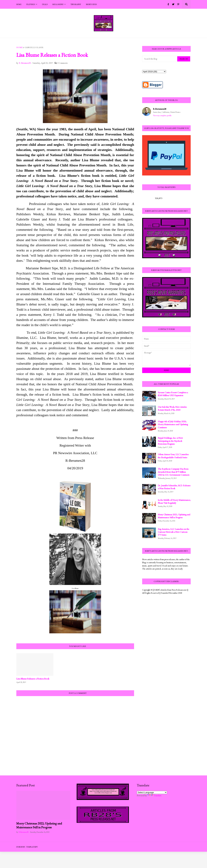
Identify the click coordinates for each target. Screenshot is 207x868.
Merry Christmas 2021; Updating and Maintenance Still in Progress (174, 516)
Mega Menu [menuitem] (58, 4)
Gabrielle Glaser (34, 47)
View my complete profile (162, 115)
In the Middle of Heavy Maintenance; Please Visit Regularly (174, 501)
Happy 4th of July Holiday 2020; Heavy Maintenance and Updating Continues (173, 424)
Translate (154, 795)
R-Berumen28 (160, 109)
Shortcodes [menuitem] (91, 4)
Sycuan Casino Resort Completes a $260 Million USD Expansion (173, 394)
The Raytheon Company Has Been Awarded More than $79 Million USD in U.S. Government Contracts (174, 472)
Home (19, 47)
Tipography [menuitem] (76, 4)
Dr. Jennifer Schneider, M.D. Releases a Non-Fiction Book (174, 487)
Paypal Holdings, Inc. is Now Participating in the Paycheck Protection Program (170, 441)
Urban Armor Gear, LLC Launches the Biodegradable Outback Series (173, 456)
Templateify (32, 847)
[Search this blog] (160, 59)
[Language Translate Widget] (152, 792)
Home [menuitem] (19, 4)
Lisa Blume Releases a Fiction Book (33, 679)
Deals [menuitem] (45, 4)
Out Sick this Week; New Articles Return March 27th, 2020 (172, 408)
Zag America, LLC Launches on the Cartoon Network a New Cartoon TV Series (174, 532)
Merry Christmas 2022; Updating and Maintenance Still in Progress (39, 825)
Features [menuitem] (31, 4)
